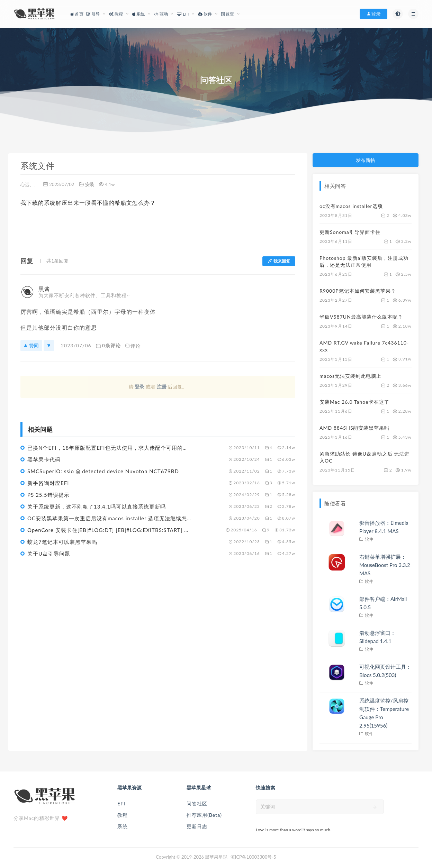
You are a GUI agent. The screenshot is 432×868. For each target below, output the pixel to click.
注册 (162, 387)
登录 (139, 387)
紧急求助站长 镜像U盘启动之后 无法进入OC (364, 457)
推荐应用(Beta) (204, 815)
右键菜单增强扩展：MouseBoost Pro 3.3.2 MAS (385, 565)
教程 (123, 815)
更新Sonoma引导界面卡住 (350, 232)
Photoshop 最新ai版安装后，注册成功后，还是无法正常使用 (364, 261)
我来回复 (279, 261)
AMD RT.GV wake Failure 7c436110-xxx (364, 346)
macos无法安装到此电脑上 (350, 376)
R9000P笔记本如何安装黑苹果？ (358, 291)
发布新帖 (366, 160)
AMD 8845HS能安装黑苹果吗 (354, 428)
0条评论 (108, 345)
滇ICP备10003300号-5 (253, 857)
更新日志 (197, 826)
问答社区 (197, 803)
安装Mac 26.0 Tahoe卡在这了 (354, 402)
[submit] (375, 807)
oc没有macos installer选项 (351, 206)
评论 (133, 346)
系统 (123, 826)
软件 (369, 539)
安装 (90, 184)
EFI (121, 803)
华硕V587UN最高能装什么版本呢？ (361, 317)
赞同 (31, 346)
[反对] (49, 346)
